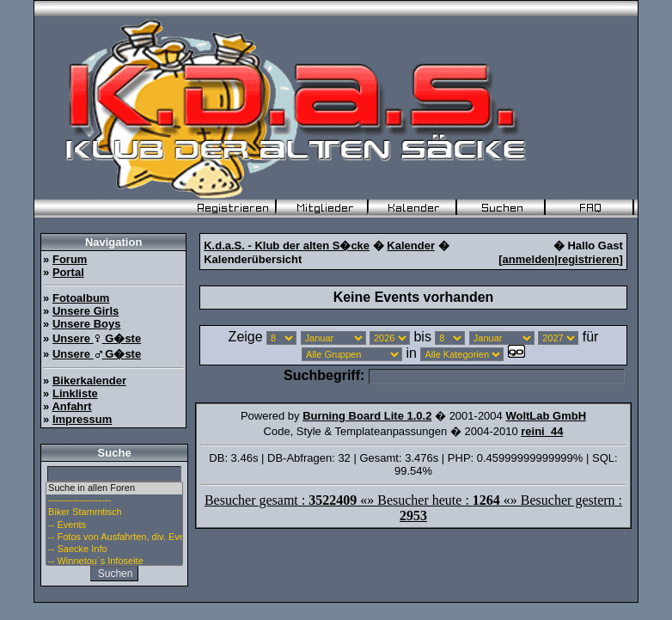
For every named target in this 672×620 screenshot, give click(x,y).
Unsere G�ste (97, 338)
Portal (68, 272)
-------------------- (114, 500)
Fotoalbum (81, 298)
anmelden (529, 259)
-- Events (114, 525)
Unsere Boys (86, 324)
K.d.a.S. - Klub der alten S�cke (287, 246)
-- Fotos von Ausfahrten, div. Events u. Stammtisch (114, 537)
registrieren (589, 259)
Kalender (411, 246)
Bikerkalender (89, 381)
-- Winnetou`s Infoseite (114, 562)
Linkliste (75, 393)
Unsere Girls (86, 311)
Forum (70, 259)
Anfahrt (71, 406)
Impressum (82, 419)
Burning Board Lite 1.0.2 (367, 416)
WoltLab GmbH (546, 416)
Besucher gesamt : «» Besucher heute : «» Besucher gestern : (413, 508)
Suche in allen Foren (114, 488)
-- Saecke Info (114, 549)
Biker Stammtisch (114, 513)
